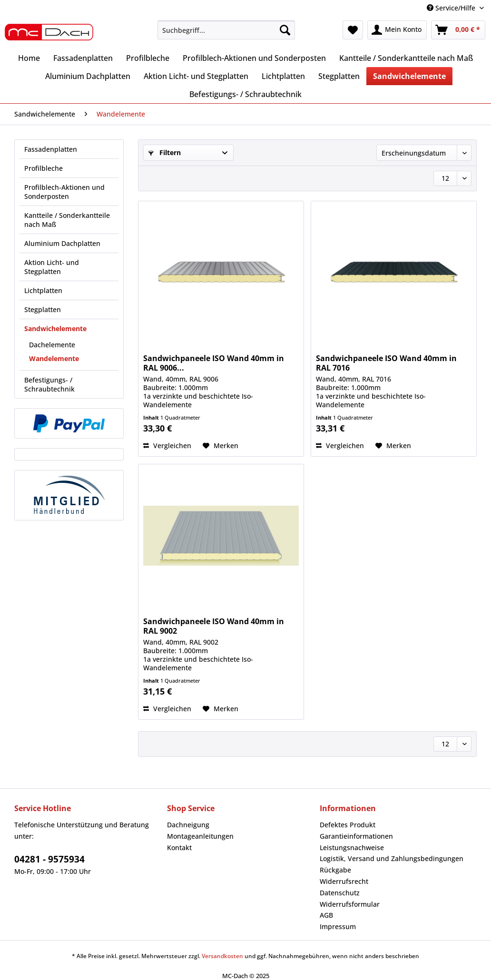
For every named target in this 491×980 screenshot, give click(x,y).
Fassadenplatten (51, 149)
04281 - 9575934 (49, 859)
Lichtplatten (43, 290)
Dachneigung (188, 825)
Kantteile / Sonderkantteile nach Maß (67, 220)
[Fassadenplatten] (83, 58)
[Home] (29, 58)
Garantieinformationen (356, 836)
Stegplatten (43, 309)
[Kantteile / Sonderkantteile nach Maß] (406, 58)
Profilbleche (44, 168)
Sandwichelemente (55, 328)
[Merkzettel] (353, 30)
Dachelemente (52, 345)
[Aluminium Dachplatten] (88, 76)
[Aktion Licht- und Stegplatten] (196, 76)
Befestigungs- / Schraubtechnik (49, 384)
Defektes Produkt (348, 825)
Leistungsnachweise (352, 848)
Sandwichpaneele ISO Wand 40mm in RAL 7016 (386, 363)
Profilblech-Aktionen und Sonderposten (64, 192)
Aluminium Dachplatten (62, 243)
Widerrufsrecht (344, 881)
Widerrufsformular (350, 904)
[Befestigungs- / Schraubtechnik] (245, 94)
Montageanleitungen (200, 836)
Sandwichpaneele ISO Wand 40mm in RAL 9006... (214, 363)
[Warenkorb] (458, 30)
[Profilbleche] (148, 58)
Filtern (165, 152)
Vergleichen (167, 446)
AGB (326, 915)
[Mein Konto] (397, 30)
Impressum (338, 926)
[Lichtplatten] (283, 76)
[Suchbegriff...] (226, 30)
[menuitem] (226, 34)
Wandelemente (54, 358)
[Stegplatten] (339, 76)
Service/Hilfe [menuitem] (452, 8)
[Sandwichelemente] (409, 76)
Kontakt (179, 848)
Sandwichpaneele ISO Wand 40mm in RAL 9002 (214, 626)
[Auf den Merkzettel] (221, 446)
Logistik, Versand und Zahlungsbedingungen (392, 858)
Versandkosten (222, 956)
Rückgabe (335, 870)
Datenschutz (340, 893)
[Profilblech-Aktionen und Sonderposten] (254, 58)
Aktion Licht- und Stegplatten (52, 267)
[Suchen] (285, 30)
